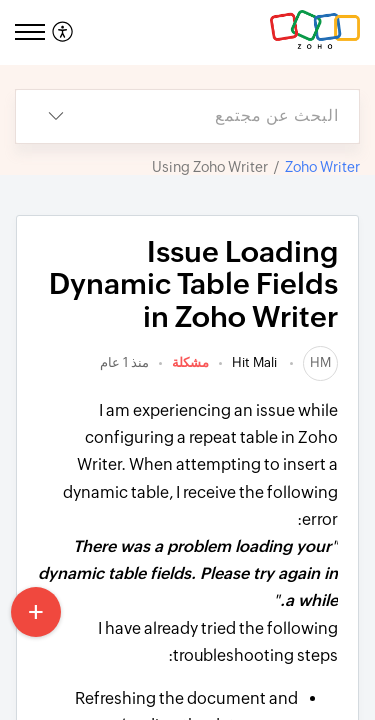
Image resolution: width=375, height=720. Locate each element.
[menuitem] (65, 32)
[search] (227, 116)
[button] (60, 32)
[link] (320, 362)
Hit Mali (256, 362)
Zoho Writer (322, 167)
